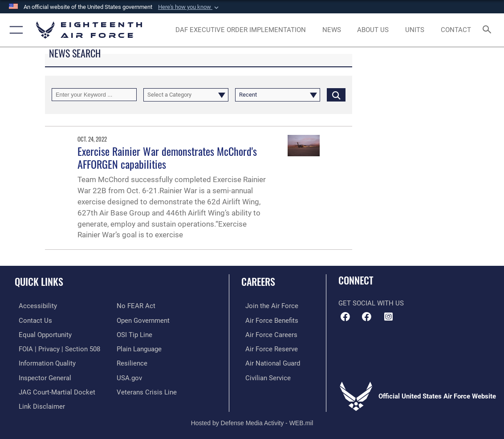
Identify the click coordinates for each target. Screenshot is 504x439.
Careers (258, 281)
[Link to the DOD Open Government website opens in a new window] (143, 320)
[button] (189, 7)
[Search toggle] (489, 30)
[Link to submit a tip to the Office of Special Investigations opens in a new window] (134, 334)
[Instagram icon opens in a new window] (388, 317)
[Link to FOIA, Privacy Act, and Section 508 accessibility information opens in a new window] (55, 348)
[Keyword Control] (94, 95)
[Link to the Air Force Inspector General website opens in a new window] (41, 375)
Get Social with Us (371, 303)
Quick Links (39, 281)
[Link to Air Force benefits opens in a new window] (268, 320)
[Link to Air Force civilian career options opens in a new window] (264, 375)
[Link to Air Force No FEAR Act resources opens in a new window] (136, 306)
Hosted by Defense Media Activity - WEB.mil (252, 419)
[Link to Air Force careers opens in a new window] (267, 334)
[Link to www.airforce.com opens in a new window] (268, 306)
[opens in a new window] (241, 30)
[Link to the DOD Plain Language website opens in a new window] (139, 348)
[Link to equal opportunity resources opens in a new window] (41, 334)
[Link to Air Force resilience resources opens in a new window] (132, 362)
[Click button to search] (336, 95)
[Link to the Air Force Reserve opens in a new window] (268, 348)
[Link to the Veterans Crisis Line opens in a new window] (147, 390)
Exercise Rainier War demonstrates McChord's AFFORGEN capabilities (167, 158)
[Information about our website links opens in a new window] (38, 403)
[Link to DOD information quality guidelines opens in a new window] (43, 362)
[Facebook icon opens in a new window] (367, 317)
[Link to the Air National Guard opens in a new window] (269, 362)
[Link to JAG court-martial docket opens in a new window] (53, 390)
